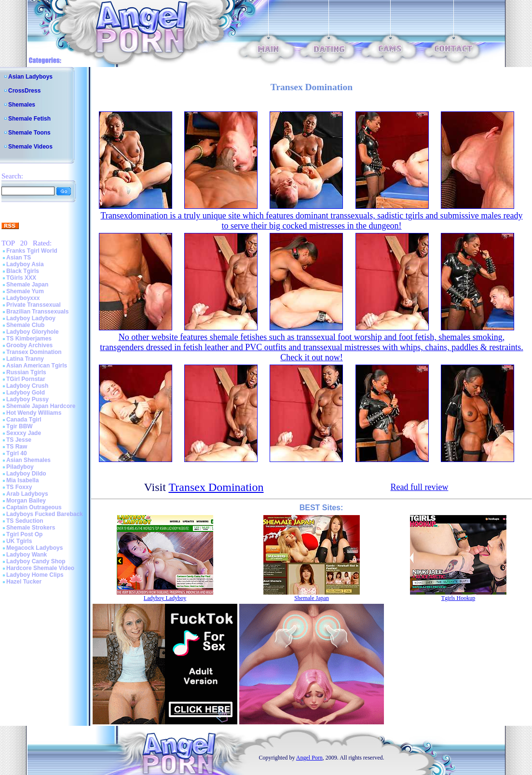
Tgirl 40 (17, 453)
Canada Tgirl (24, 420)
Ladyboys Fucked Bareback (45, 514)
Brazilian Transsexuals (37, 312)
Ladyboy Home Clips (35, 575)
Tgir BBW (20, 426)
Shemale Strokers (31, 528)
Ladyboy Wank (27, 555)
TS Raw (17, 447)
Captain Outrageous (34, 507)
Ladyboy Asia (25, 264)
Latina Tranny (25, 359)
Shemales (22, 105)
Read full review (419, 487)
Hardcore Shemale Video (40, 568)
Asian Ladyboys (30, 77)
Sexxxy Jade (24, 433)
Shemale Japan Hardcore (41, 406)
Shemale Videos (30, 147)
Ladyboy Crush (27, 386)
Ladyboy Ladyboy (31, 318)
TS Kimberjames (29, 339)
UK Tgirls (19, 541)
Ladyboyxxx (23, 298)
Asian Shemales (28, 460)
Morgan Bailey (26, 501)
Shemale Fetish (29, 119)
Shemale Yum (25, 291)
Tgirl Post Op (24, 534)
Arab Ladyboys (27, 494)
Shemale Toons (29, 133)
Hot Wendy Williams (34, 413)
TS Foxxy (19, 487)
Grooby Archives (29, 345)
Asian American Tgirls (37, 366)
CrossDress (24, 91)
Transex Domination (34, 352)
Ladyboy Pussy (27, 399)
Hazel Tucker (24, 582)
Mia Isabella (22, 480)
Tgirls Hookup (458, 598)
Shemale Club (25, 325)
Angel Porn (309, 758)
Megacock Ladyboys (34, 548)
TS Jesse (19, 440)
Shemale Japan (27, 285)
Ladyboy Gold (26, 393)
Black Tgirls (23, 271)
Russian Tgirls (26, 372)
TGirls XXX (21, 278)
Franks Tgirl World (32, 251)
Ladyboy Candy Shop (36, 561)
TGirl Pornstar (26, 379)
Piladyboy (20, 467)
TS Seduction (25, 521)
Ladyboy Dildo (26, 474)
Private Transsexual (34, 305)
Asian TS (19, 258)
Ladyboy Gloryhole (33, 332)
